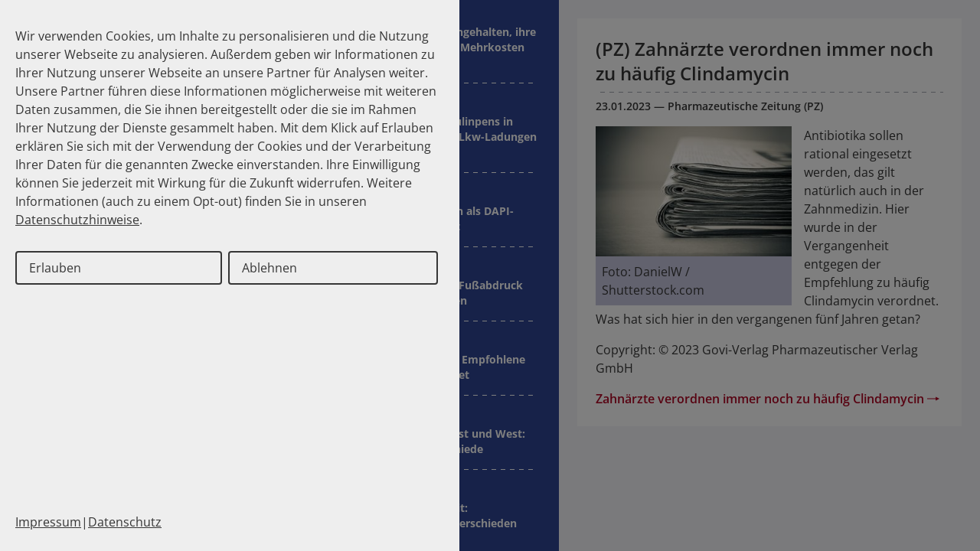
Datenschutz (125, 522)
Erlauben (55, 268)
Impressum (48, 522)
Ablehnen (269, 268)
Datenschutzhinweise (77, 220)
